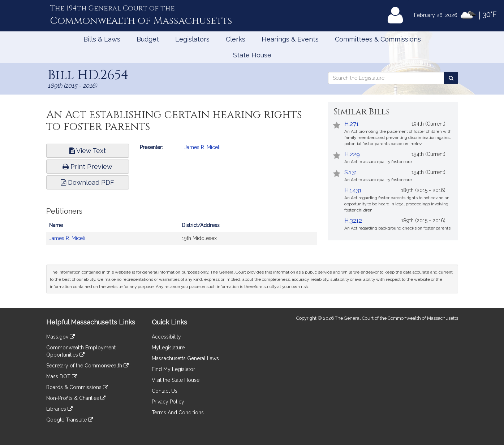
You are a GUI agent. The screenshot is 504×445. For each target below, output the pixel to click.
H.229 (352, 154)
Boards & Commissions (77, 387)
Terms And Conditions (178, 413)
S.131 (351, 172)
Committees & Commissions (378, 39)
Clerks (236, 39)
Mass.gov (61, 337)
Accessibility (166, 337)
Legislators (192, 39)
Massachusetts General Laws (185, 358)
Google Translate (70, 420)
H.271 (352, 124)
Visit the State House (176, 380)
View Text (88, 151)
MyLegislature (168, 348)
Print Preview (87, 167)
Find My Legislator (173, 369)
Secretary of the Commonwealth (87, 366)
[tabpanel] (182, 230)
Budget (148, 39)
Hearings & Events (290, 39)
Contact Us (165, 391)
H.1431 (353, 190)
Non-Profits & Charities (76, 398)
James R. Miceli (202, 147)
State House (252, 55)
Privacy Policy (168, 402)
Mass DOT (62, 376)
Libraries (59, 409)
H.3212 (353, 221)
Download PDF (87, 182)
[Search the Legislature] (451, 78)
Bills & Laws (102, 39)
